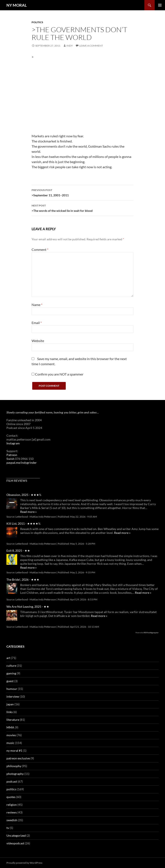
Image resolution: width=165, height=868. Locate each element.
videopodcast (15, 843)
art (8, 658)
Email (37, 323)
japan (10, 704)
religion (12, 805)
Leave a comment (91, 46)
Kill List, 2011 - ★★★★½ (23, 523)
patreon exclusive (18, 758)
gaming (11, 673)
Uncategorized (16, 835)
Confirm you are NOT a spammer (57, 374)
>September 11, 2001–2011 (82, 192)
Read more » (28, 512)
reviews (12, 812)
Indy (70, 46)
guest (10, 681)
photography (15, 774)
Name (37, 305)
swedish (12, 820)
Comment (40, 249)
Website (38, 341)
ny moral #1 (14, 751)
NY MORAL (17, 5)
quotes (11, 797)
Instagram (13, 443)
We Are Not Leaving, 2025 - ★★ (28, 607)
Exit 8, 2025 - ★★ (18, 551)
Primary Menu (160, 5)
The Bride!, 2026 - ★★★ (23, 579)
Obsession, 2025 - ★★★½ (24, 495)
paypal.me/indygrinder (22, 463)
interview (13, 696)
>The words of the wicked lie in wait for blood (82, 208)
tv (8, 828)
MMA (10, 727)
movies (11, 735)
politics (37, 22)
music (10, 743)
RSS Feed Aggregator (151, 633)
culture (11, 666)
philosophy (14, 766)
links (10, 712)
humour (12, 689)
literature (13, 720)
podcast (12, 781)
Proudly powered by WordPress (24, 863)
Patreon (12, 455)
